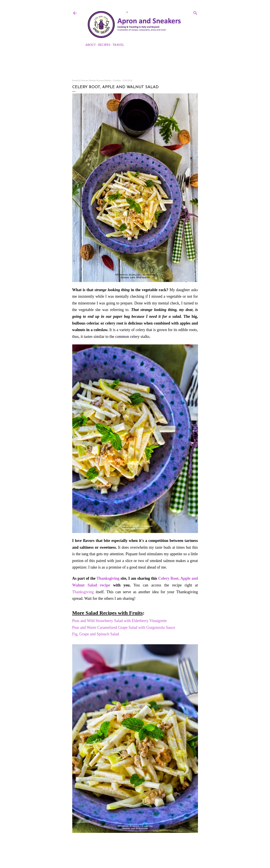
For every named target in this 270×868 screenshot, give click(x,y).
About (91, 45)
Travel (118, 45)
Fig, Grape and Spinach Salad (96, 634)
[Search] (195, 12)
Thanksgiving (108, 578)
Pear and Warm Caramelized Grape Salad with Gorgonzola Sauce (124, 627)
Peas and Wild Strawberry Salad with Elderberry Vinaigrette (120, 621)
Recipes (104, 45)
